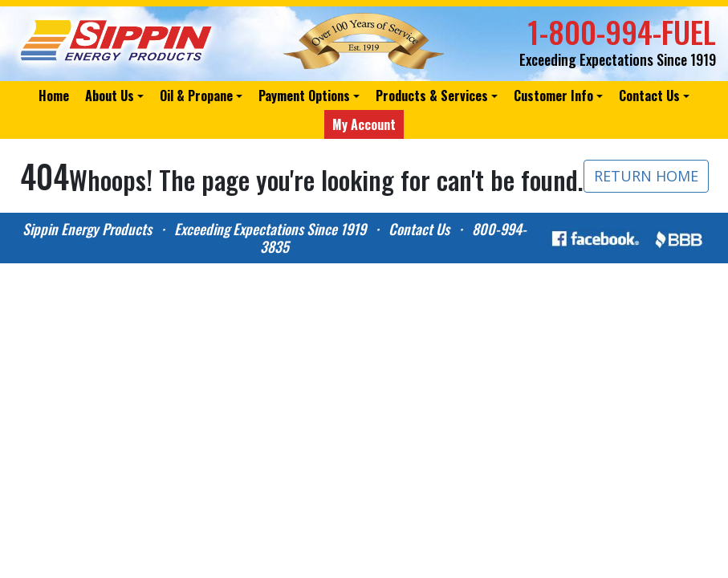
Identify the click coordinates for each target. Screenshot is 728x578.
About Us (110, 96)
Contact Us (649, 96)
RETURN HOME (646, 176)
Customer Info (553, 96)
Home (54, 96)
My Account (364, 124)
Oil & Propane (196, 96)
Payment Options (304, 96)
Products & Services (432, 96)
